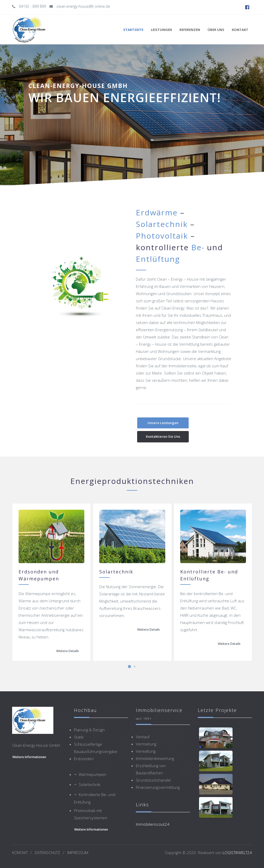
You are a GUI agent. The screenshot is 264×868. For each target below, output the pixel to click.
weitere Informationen (29, 757)
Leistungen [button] (161, 30)
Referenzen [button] (190, 30)
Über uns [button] (216, 30)
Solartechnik (89, 784)
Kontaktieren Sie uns (163, 436)
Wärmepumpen (92, 774)
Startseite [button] (133, 30)
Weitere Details (68, 651)
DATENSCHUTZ (47, 853)
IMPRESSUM (78, 853)
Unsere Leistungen (163, 423)
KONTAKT (20, 853)
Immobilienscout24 (153, 824)
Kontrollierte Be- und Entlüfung (95, 798)
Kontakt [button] (240, 30)
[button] (129, 667)
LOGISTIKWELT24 (237, 853)
